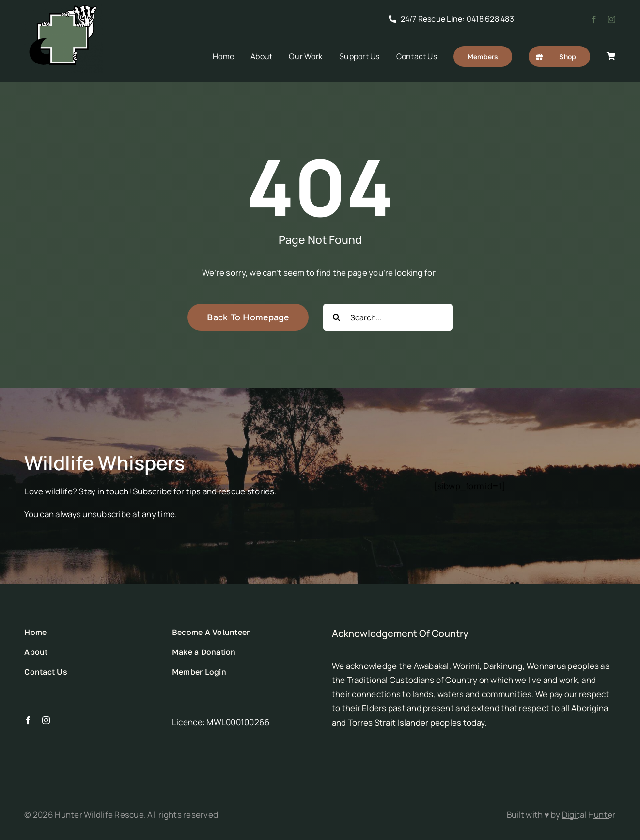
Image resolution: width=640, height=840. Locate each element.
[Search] (336, 317)
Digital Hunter (589, 815)
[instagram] (611, 19)
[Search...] (388, 317)
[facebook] (594, 19)
